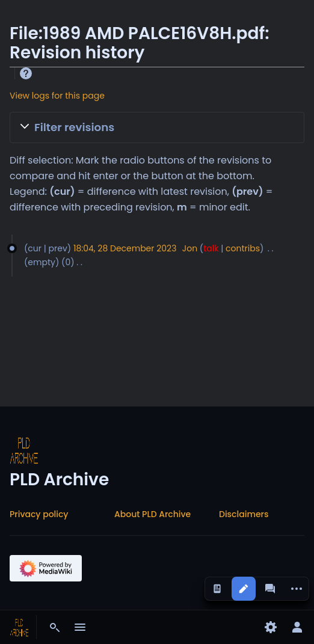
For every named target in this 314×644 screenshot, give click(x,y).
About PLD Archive (152, 514)
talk (211, 248)
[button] (157, 127)
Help (26, 73)
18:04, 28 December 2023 (125, 248)
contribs (243, 248)
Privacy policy (39, 514)
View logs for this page (57, 96)
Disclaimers (244, 514)
